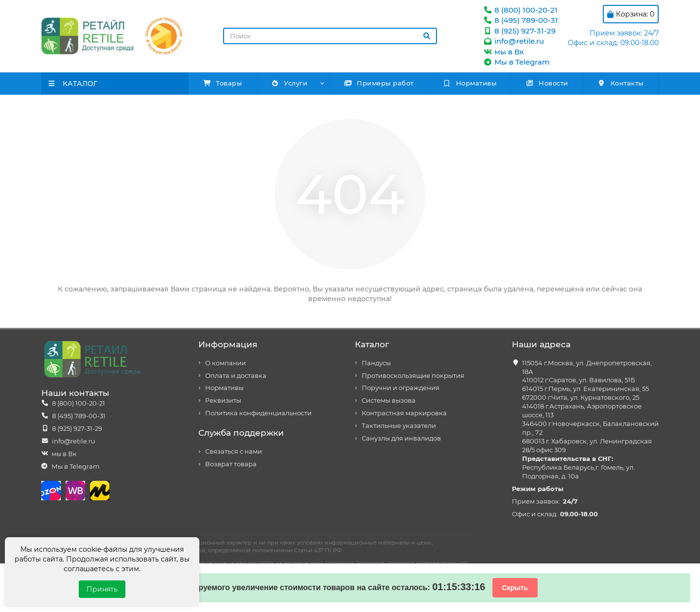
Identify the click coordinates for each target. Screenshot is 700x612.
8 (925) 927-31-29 (519, 31)
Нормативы (470, 83)
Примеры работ (379, 83)
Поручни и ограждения (401, 388)
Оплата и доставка (236, 376)
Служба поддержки (241, 433)
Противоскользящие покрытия (413, 376)
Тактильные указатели (399, 426)
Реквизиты (223, 400)
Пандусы (376, 363)
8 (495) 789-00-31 (520, 20)
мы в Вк (503, 52)
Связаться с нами (234, 451)
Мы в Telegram (516, 62)
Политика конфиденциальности (258, 413)
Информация (228, 344)
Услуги (289, 83)
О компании (226, 363)
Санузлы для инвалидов (401, 438)
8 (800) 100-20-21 (520, 10)
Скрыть (515, 588)
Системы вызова (389, 400)
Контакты (621, 83)
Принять (102, 589)
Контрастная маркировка (404, 413)
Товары (223, 83)
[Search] (330, 36)
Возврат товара (231, 464)
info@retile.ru (513, 41)
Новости (547, 83)
